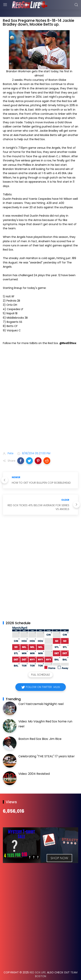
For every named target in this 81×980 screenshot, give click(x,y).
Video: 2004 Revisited (34, 764)
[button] (21, 451)
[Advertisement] (40, 394)
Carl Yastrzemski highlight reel (41, 694)
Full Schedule (40, 665)
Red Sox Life (38, 963)
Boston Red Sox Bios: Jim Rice (40, 729)
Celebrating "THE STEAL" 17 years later (47, 747)
